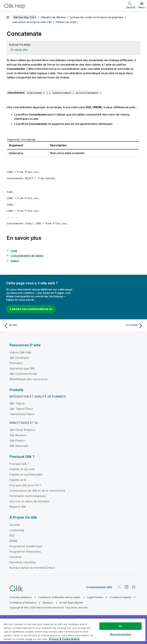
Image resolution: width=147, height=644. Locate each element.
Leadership (17, 530)
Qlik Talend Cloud (21, 409)
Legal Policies (95, 597)
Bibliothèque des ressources (29, 379)
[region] (73, 631)
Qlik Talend (17, 403)
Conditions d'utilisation (23, 603)
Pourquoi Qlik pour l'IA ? (25, 485)
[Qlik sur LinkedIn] (127, 587)
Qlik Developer (19, 358)
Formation (16, 363)
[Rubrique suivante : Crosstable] (109, 326)
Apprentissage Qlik (22, 368)
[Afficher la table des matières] (8, 17)
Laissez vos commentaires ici (31, 309)
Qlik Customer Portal (23, 374)
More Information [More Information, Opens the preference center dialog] (121, 634)
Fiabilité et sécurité (22, 469)
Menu (142, 7)
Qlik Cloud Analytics (22, 430)
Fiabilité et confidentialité (26, 474)
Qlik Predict (17, 440)
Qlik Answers (18, 435)
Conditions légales (120, 597)
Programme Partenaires (25, 552)
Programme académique (26, 546)
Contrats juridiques (21, 597)
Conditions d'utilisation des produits (59, 597)
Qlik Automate (19, 446)
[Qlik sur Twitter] (119, 587)
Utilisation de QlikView (53, 17)
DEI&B (13, 541)
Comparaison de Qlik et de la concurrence (37, 491)
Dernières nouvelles (23, 562)
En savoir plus (19, 50)
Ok (120, 626)
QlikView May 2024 (25, 17)
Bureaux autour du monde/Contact (32, 568)
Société (15, 525)
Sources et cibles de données (29, 501)
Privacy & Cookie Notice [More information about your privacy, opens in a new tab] (64, 639)
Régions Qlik (18, 507)
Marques (48, 603)
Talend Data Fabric (22, 414)
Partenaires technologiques (28, 496)
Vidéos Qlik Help (21, 352)
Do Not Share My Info (71, 603)
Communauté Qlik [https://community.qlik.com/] (99, 587)
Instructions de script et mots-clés (32, 22)
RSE (12, 535)
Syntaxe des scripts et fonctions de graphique (97, 17)
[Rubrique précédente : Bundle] (38, 326)
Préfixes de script (66, 22)
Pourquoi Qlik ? (19, 464)
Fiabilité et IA (18, 480)
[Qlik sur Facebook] (134, 587)
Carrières (16, 557)
